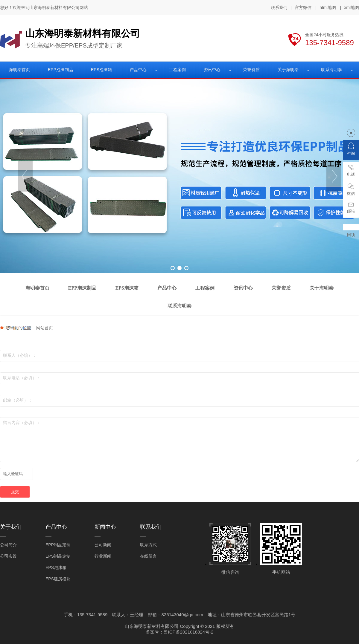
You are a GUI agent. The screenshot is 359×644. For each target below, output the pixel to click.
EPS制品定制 (58, 556)
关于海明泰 (288, 70)
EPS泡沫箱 (101, 70)
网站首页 (45, 328)
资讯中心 (212, 70)
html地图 (328, 7)
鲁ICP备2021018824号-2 (189, 632)
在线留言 (148, 556)
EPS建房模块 (58, 579)
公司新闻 (103, 545)
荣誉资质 (251, 70)
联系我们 (279, 7)
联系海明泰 (331, 70)
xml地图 (352, 7)
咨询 (351, 149)
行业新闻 (103, 556)
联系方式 (148, 545)
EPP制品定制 (58, 545)
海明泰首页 (19, 70)
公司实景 (8, 556)
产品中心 (138, 70)
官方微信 (303, 8)
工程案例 (177, 70)
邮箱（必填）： (18, 400)
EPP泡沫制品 (60, 70)
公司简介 (8, 545)
